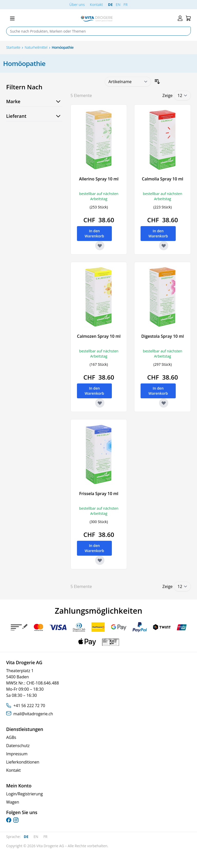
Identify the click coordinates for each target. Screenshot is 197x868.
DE (110, 4)
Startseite (13, 47)
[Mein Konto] (180, 18)
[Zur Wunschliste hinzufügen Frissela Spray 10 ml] (100, 560)
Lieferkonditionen (23, 762)
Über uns (77, 4)
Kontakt (96, 4)
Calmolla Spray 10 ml (162, 179)
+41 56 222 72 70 (29, 706)
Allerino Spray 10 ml (99, 179)
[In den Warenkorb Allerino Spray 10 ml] (95, 234)
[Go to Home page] (97, 19)
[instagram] (16, 820)
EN (118, 4)
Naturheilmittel (36, 47)
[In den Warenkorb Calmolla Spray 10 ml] (158, 234)
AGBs (11, 737)
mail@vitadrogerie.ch (33, 714)
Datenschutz (18, 746)
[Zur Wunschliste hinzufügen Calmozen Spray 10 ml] (100, 403)
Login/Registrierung (24, 794)
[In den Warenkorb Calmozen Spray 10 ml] (95, 391)
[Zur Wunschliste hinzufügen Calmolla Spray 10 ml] (164, 246)
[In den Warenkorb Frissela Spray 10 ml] (95, 548)
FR (126, 4)
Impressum (17, 754)
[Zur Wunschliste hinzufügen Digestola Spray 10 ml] (164, 403)
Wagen (13, 802)
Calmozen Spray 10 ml (99, 336)
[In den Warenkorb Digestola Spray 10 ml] (158, 391)
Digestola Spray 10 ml (163, 336)
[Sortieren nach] (128, 82)
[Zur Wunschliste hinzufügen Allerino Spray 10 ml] (100, 246)
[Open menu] (12, 18)
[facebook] (9, 820)
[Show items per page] (182, 95)
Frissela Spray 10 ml (99, 494)
